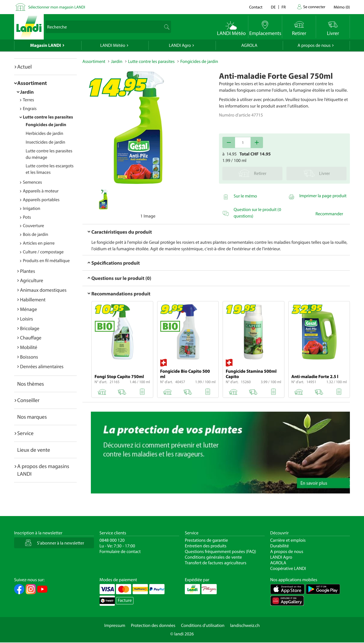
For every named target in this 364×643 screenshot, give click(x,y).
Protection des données (153, 626)
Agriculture (32, 280)
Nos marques (32, 417)
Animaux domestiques (43, 290)
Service (25, 433)
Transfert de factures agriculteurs (216, 563)
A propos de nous (314, 45)
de (273, 7)
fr (284, 7)
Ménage (28, 309)
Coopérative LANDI (288, 569)
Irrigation (32, 209)
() (342, 7)
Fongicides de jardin (46, 125)
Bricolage (30, 328)
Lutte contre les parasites (48, 117)
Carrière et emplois (288, 540)
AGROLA (249, 45)
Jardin (27, 92)
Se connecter (314, 7)
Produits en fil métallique (46, 261)
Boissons (29, 357)
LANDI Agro (180, 45)
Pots (27, 217)
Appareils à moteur (41, 191)
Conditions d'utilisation (203, 626)
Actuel (24, 67)
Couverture (33, 226)
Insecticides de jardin (45, 142)
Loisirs (27, 319)
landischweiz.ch (245, 626)
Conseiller (28, 400)
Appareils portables (41, 200)
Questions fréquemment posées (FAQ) (221, 552)
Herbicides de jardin (44, 133)
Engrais (30, 109)
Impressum (115, 626)
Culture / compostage (43, 252)
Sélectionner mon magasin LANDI (57, 7)
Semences (32, 182)
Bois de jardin (36, 234)
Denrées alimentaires (42, 366)
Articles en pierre (39, 243)
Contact (256, 7)
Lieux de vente (34, 450)
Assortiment (32, 83)
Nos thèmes (31, 384)
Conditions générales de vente (213, 557)
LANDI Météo (113, 45)
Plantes (28, 271)
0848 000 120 (112, 540)
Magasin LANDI (46, 45)
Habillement (33, 299)
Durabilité (280, 546)
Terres (28, 100)
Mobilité (29, 347)
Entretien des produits (206, 546)
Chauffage (31, 338)
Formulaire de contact (120, 552)
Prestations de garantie (206, 540)
